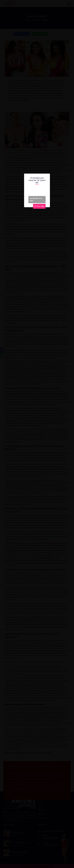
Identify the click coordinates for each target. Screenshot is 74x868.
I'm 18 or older (39, 206)
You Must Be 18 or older (36, 200)
